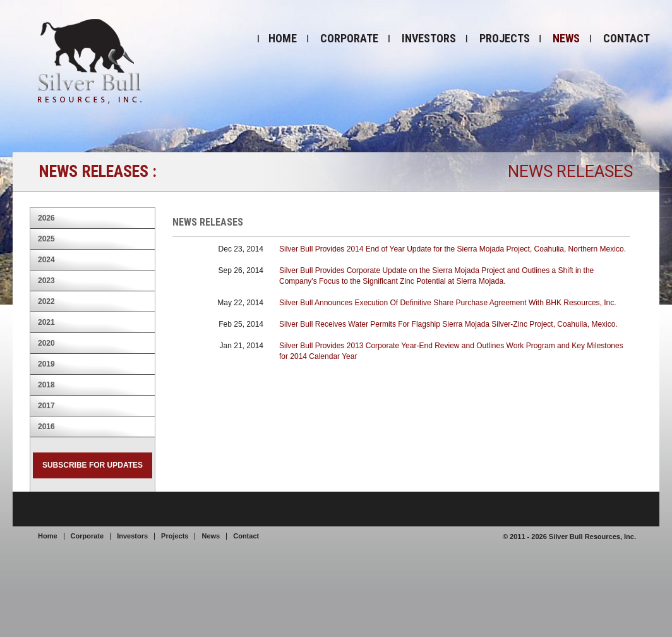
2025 (46, 239)
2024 (46, 260)
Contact (627, 38)
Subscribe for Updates (93, 465)
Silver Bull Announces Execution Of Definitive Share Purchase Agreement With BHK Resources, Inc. (448, 303)
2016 (46, 427)
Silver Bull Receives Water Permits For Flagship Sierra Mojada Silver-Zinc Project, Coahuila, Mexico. (448, 324)
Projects (505, 38)
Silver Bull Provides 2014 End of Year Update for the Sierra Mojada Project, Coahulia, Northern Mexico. (453, 249)
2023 (46, 281)
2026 (46, 218)
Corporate (349, 38)
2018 (46, 385)
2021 (46, 322)
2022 (46, 301)
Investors (429, 38)
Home (283, 38)
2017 (46, 406)
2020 (46, 343)
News (566, 38)
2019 (46, 364)
